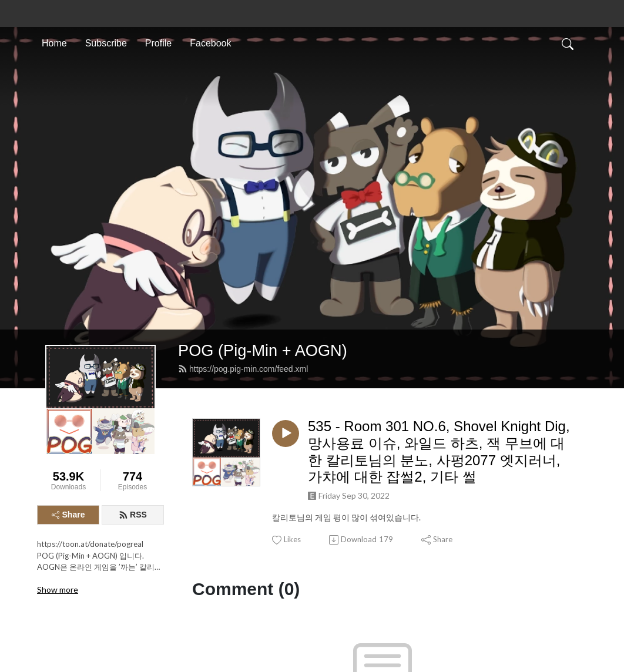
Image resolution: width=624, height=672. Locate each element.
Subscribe (106, 43)
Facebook (210, 43)
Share (68, 330)
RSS (133, 330)
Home (54, 43)
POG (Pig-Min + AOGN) (263, 165)
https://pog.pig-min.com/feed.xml (243, 184)
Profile (158, 43)
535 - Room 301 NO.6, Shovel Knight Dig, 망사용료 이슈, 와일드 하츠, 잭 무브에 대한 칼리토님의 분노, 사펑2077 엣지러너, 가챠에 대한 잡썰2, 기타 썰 (439, 266)
